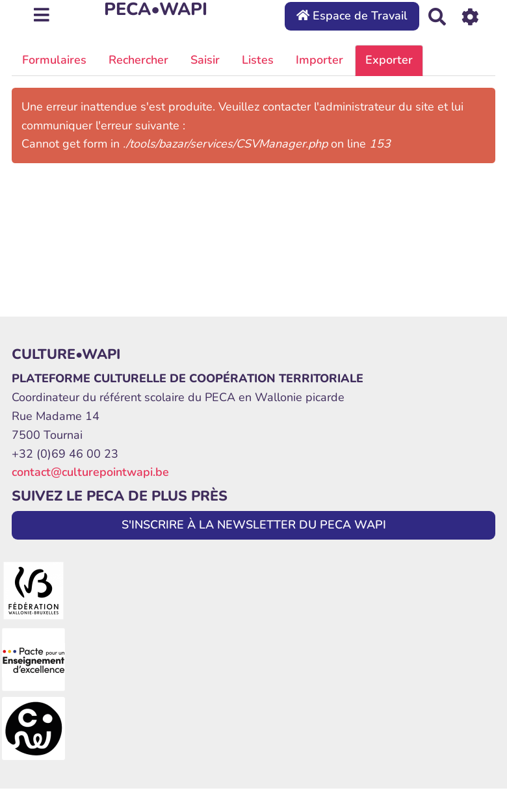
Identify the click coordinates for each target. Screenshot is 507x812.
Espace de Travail (352, 16)
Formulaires (54, 60)
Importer (319, 60)
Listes (258, 60)
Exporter (389, 60)
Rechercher (138, 60)
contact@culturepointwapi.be (90, 472)
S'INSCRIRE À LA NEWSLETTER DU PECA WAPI (254, 525)
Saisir (205, 60)
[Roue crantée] (470, 16)
